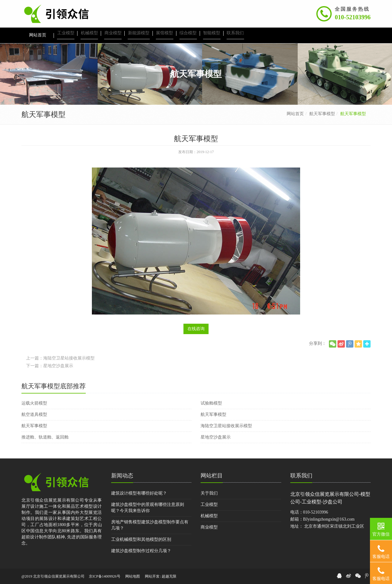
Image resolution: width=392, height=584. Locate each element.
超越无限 (169, 576)
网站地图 (133, 576)
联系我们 (301, 476)
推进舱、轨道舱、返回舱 (45, 437)
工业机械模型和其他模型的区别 (141, 539)
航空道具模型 (34, 414)
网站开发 (152, 576)
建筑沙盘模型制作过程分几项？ (141, 551)
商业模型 (209, 527)
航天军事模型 (322, 114)
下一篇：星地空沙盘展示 (50, 366)
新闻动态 (122, 476)
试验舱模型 (211, 403)
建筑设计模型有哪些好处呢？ (139, 493)
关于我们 (209, 493)
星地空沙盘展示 (216, 437)
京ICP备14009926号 (105, 576)
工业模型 (209, 505)
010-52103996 (353, 17)
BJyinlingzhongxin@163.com (329, 519)
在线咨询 (196, 329)
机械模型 (209, 516)
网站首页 (295, 114)
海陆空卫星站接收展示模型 (226, 426)
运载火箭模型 (34, 403)
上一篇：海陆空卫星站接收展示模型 (60, 358)
